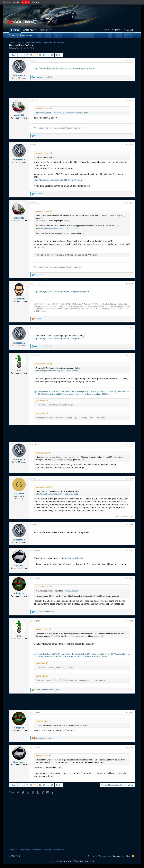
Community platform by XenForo (72, 861)
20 (40, 55)
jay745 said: (40, 401)
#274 (131, 203)
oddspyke (19, 593)
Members (44, 30)
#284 (131, 713)
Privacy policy (119, 856)
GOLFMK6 (26, 2)
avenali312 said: (42, 153)
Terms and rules (105, 856)
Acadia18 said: (42, 453)
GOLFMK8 (6, 2)
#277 (131, 356)
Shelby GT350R (76, 558)
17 (27, 55)
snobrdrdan (19, 76)
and (43, 77)
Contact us (92, 856)
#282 (131, 578)
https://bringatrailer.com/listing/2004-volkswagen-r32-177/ (61, 338)
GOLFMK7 (16, 2)
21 (44, 55)
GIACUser (19, 494)
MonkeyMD (19, 299)
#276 (131, 328)
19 (35, 55)
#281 (131, 551)
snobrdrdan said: (43, 109)
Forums (15, 30)
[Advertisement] (72, 89)
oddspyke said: (42, 629)
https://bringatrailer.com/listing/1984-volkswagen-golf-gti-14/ (62, 291)
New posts (14, 35)
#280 (131, 525)
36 (52, 55)
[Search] (129, 30)
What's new (28, 30)
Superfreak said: (42, 587)
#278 (131, 445)
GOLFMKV (35, 2)
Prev (14, 55)
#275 (131, 284)
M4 (54, 564)
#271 (131, 61)
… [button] (23, 55)
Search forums (26, 35)
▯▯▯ (19, 370)
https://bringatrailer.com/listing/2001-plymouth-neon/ (58, 180)
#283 (131, 621)
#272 (131, 100)
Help (128, 856)
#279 (131, 479)
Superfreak (16, 48)
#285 (131, 747)
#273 (131, 145)
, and (48, 690)
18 (31, 55)
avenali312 (19, 115)
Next (58, 55)
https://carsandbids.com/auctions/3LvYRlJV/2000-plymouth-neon (64, 68)
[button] (36, 30)
